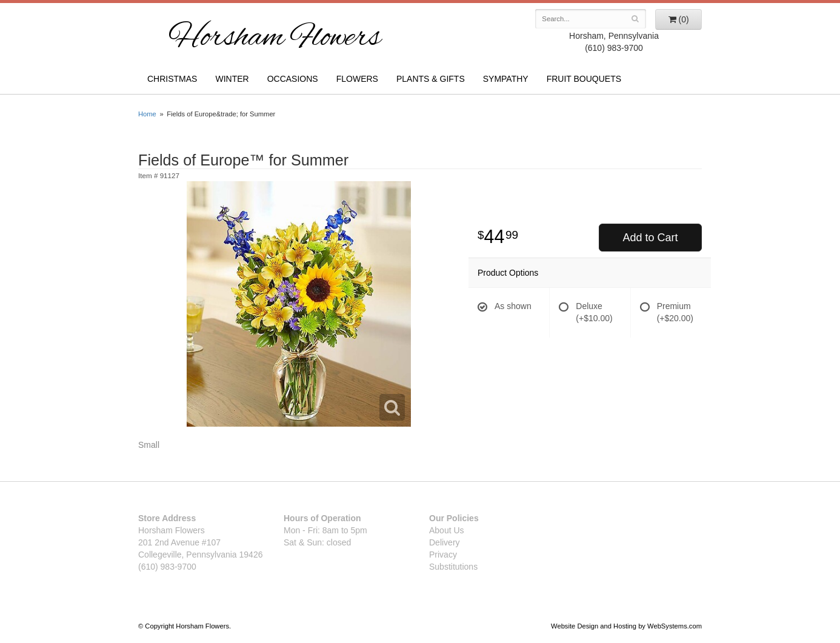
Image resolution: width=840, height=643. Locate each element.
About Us (447, 530)
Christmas (172, 79)
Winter (232, 79)
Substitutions (453, 567)
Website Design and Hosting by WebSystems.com (626, 626)
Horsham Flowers (275, 39)
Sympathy (506, 79)
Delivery (445, 542)
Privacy (443, 555)
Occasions (293, 79)
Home (147, 114)
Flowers (357, 79)
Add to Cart (650, 238)
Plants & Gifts (431, 79)
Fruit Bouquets (584, 79)
